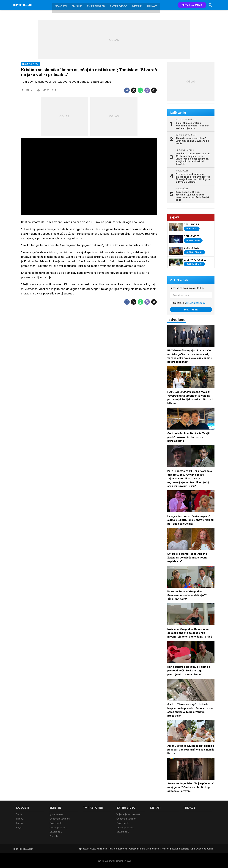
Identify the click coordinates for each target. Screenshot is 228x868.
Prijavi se (191, 310)
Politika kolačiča (151, 848)
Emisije (77, 5)
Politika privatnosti (117, 848)
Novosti (61, 5)
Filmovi (20, 819)
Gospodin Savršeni (60, 819)
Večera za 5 (56, 832)
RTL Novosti (179, 280)
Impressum (84, 848)
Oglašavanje (135, 848)
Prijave (152, 5)
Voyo (19, 827)
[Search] (210, 5)
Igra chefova (56, 814)
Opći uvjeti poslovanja (202, 848)
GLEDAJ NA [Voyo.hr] (192, 5)
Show (175, 218)
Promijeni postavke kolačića (175, 848)
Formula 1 (54, 836)
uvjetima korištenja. (196, 303)
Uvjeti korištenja (99, 848)
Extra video (119, 5)
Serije (19, 814)
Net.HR (137, 5)
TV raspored (96, 5)
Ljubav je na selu (58, 827)
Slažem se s (190, 303)
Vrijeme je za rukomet (128, 814)
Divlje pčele (56, 823)
